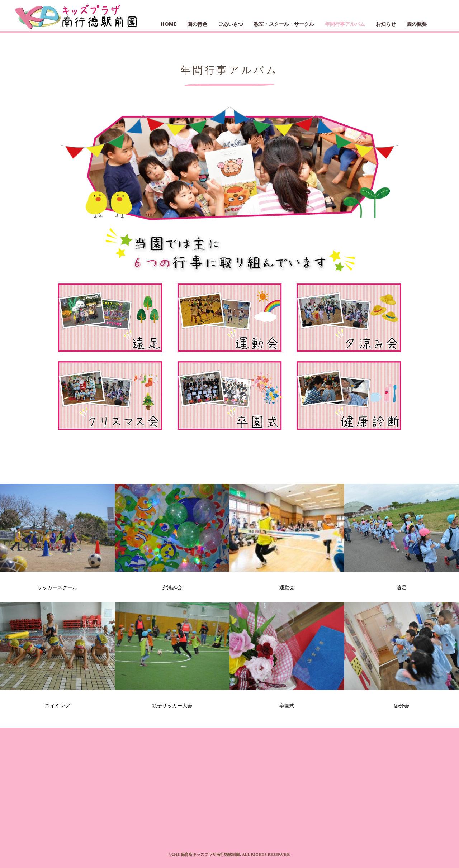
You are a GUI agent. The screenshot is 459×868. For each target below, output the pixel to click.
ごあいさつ (231, 24)
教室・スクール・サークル (284, 24)
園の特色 (197, 24)
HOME (169, 24)
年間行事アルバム (345, 24)
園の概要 (417, 24)
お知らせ (386, 24)
